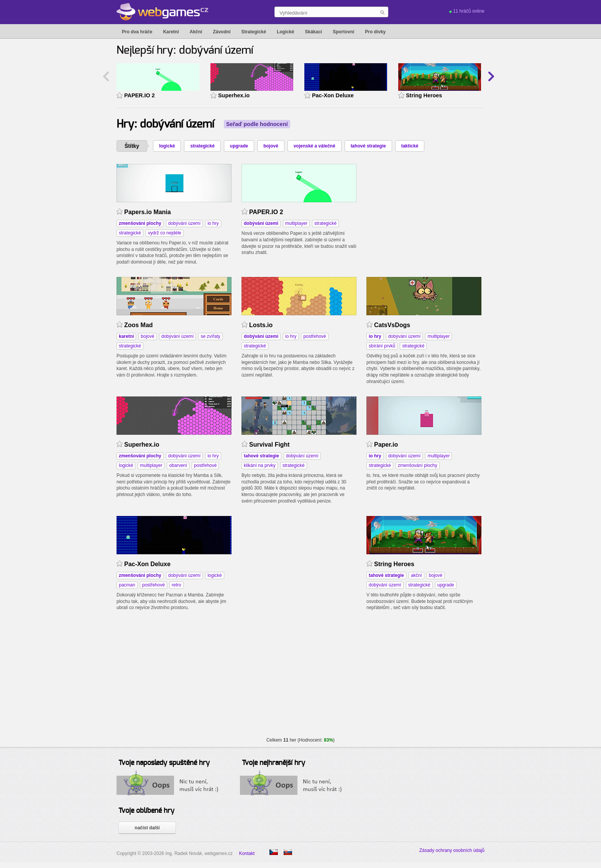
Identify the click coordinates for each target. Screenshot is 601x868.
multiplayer (296, 223)
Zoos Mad (139, 325)
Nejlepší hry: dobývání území (185, 51)
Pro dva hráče (137, 32)
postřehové (314, 336)
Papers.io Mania (148, 212)
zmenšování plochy (418, 465)
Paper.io (386, 445)
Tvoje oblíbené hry (146, 811)
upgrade (239, 146)
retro (177, 585)
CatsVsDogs (392, 325)
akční (416, 575)
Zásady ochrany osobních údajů (452, 850)
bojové (271, 146)
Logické (285, 32)
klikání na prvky (260, 465)
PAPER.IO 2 (140, 95)
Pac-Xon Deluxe (333, 95)
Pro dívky (375, 32)
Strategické (254, 32)
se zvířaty (210, 336)
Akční (196, 32)
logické (167, 146)
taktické (410, 146)
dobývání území (185, 223)
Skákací (313, 32)
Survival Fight (269, 445)
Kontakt (247, 853)
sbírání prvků (382, 346)
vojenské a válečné (314, 146)
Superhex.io (234, 95)
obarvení (178, 465)
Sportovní (343, 32)
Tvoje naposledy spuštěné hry (164, 763)
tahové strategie (368, 146)
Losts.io (261, 325)
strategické (202, 146)
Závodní (222, 32)
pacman (127, 585)
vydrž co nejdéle (165, 233)
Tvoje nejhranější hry (273, 763)
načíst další (147, 828)
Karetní (171, 32)
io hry (213, 223)
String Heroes (424, 95)
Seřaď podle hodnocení (257, 124)
